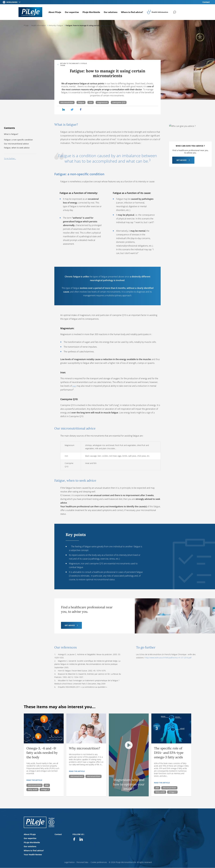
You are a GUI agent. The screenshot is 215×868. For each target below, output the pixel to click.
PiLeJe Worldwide (92, 12)
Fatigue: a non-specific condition (18, 140)
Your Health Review (33, 855)
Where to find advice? (133, 12)
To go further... (10, 159)
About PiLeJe (56, 12)
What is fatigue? (11, 134)
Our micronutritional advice (16, 144)
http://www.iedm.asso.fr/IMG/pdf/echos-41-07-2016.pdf (168, 657)
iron (91, 102)
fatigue (82, 102)
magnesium (103, 102)
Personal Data (82, 862)
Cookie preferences (99, 862)
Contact (206, 2)
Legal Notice (69, 862)
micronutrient (77, 776)
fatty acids (32, 789)
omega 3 (45, 789)
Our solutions (112, 12)
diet (47, 785)
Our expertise (73, 12)
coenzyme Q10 (120, 102)
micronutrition (67, 102)
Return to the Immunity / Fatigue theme (74, 64)
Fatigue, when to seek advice (17, 148)
